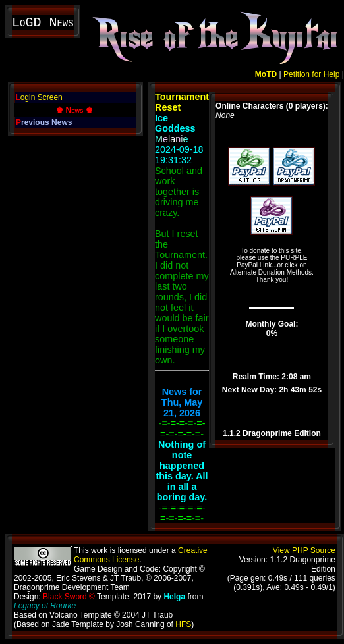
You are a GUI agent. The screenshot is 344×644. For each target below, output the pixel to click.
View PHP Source (304, 550)
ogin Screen (39, 97)
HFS (183, 624)
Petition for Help (311, 74)
